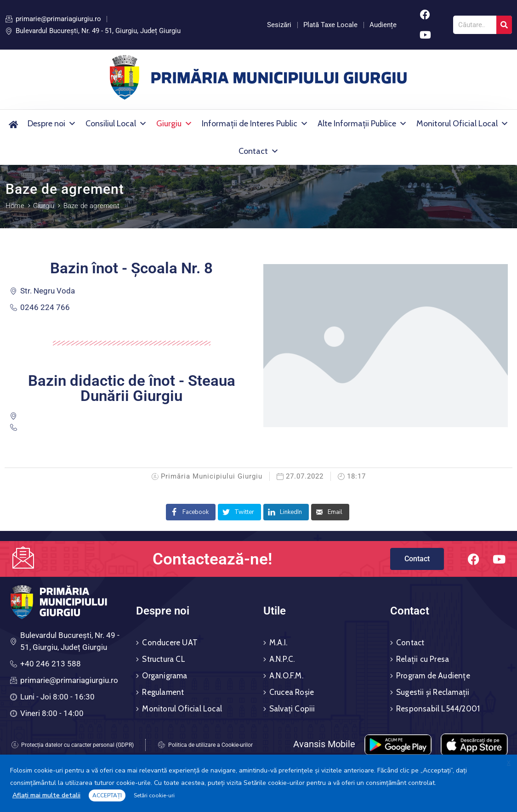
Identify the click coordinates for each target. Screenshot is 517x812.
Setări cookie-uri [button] (154, 795)
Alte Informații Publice (362, 124)
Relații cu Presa (423, 659)
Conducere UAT (170, 643)
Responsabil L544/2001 (438, 709)
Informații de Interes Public (255, 124)
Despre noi (52, 124)
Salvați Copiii (292, 709)
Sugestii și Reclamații (433, 692)
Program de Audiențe (433, 676)
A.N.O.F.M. (286, 676)
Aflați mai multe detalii (46, 795)
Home (15, 206)
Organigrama (165, 676)
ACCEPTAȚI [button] (107, 795)
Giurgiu (174, 124)
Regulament (163, 692)
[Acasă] (14, 124)
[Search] (504, 25)
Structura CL (163, 659)
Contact (259, 151)
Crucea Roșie (292, 692)
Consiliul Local (116, 124)
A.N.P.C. (282, 659)
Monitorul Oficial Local (463, 124)
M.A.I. (278, 643)
